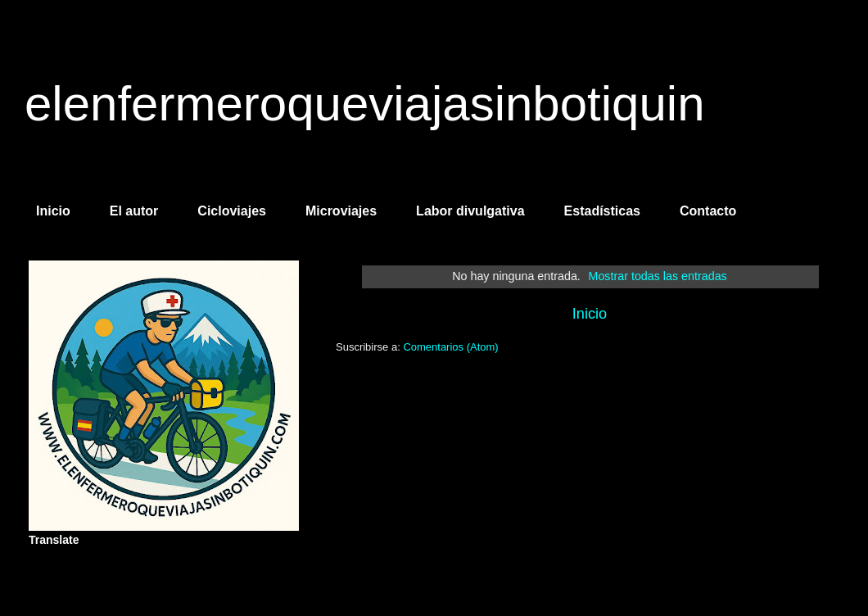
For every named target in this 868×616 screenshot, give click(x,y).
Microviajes (341, 211)
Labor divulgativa (470, 211)
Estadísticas (602, 211)
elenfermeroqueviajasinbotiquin (365, 104)
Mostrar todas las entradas (658, 276)
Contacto (708, 211)
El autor (134, 211)
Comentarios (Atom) (450, 347)
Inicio (53, 211)
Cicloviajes (232, 211)
